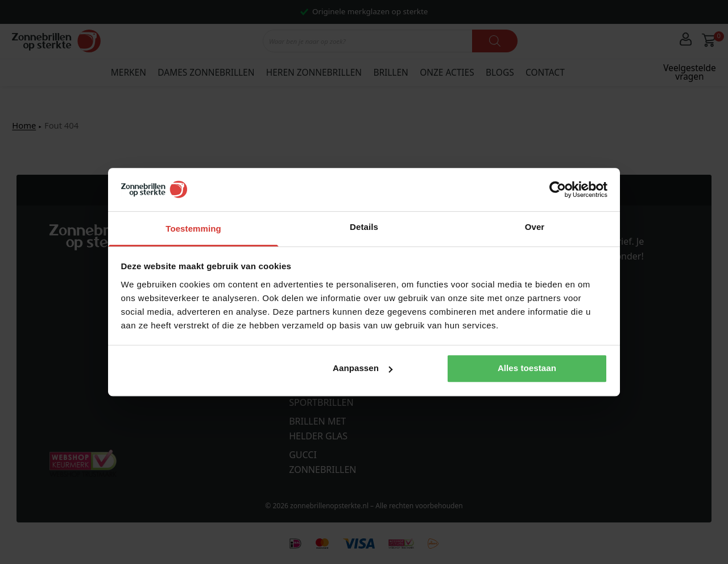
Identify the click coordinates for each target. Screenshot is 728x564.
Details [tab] (364, 227)
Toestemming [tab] (193, 229)
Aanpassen (363, 368)
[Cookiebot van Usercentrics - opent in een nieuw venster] (558, 190)
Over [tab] (535, 227)
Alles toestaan (527, 368)
